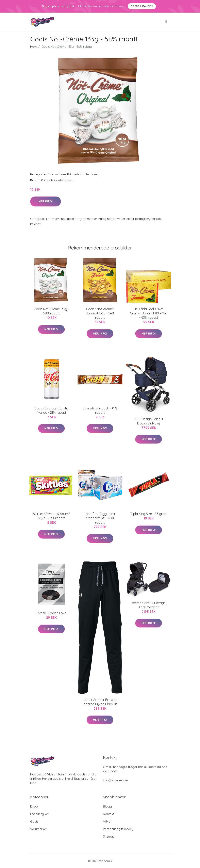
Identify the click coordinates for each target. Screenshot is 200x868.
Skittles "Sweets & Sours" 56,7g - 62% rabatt (51, 516)
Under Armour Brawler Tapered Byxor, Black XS (100, 702)
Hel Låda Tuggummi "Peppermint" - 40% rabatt (100, 518)
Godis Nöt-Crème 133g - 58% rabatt (51, 311)
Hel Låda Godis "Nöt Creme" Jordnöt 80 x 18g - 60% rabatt (149, 313)
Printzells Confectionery (84, 174)
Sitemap (109, 836)
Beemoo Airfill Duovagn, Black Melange (149, 605)
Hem (33, 47)
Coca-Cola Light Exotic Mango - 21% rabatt (52, 410)
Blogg (107, 806)
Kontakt (109, 814)
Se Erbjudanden (142, 6)
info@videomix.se (115, 780)
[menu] (166, 22)
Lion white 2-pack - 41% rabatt (100, 410)
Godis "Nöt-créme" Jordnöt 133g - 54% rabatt (100, 313)
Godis (34, 821)
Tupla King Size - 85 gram (149, 514)
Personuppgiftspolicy (118, 829)
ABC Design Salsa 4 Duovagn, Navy (149, 421)
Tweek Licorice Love (52, 613)
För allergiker (40, 814)
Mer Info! (46, 201)
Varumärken (57, 174)
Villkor (107, 821)
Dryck (34, 806)
